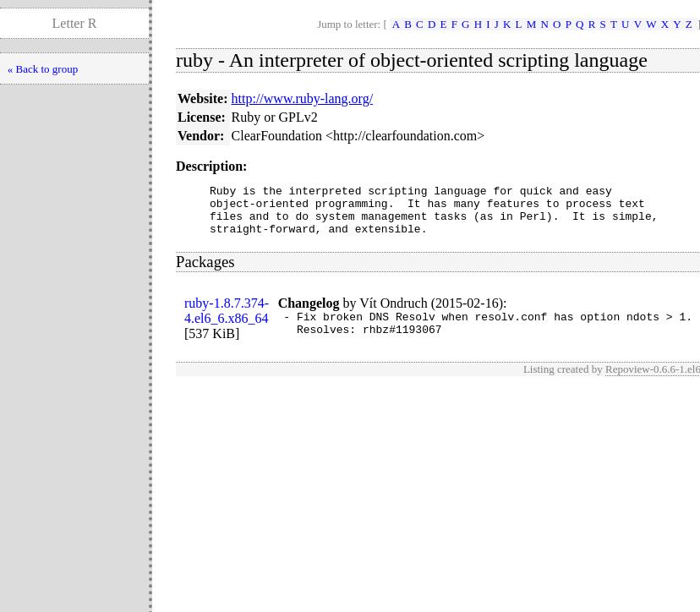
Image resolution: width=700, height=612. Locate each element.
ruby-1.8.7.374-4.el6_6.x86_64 (227, 321)
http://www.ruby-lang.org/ (303, 98)
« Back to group (43, 69)
